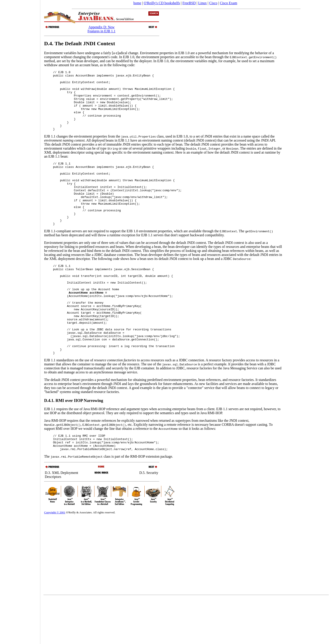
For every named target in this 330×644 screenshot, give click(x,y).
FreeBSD (189, 3)
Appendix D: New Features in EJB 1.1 (101, 29)
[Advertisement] (20, 321)
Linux (203, 3)
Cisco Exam (229, 3)
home (137, 3)
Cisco (213, 3)
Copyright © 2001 (55, 559)
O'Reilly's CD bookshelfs (162, 3)
